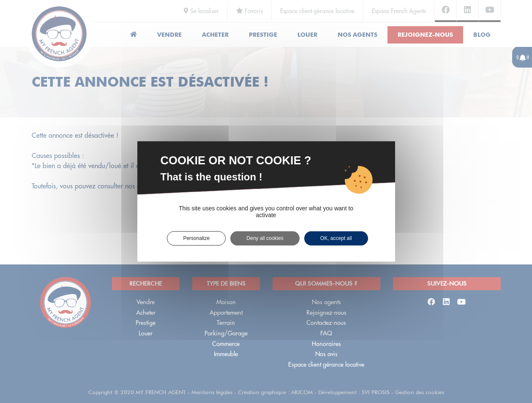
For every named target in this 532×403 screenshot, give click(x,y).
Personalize (196, 238)
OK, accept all (336, 238)
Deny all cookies (265, 238)
